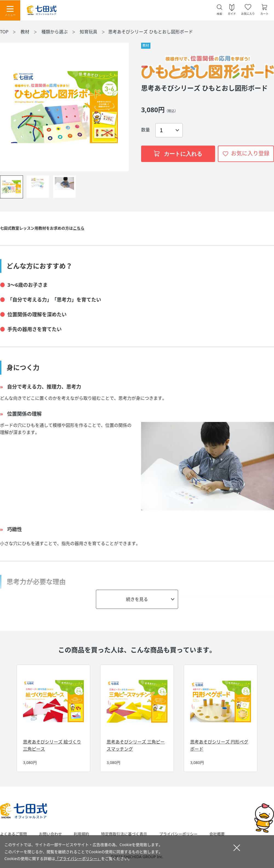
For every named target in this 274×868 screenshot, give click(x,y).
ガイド (232, 13)
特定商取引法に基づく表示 (124, 834)
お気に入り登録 (250, 153)
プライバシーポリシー (178, 834)
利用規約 (81, 834)
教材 (25, 32)
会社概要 (217, 834)
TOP (4, 32)
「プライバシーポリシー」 (78, 859)
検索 (219, 14)
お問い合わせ (50, 834)
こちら (79, 228)
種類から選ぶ (55, 32)
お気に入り (248, 13)
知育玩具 (89, 32)
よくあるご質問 (13, 834)
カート (264, 13)
